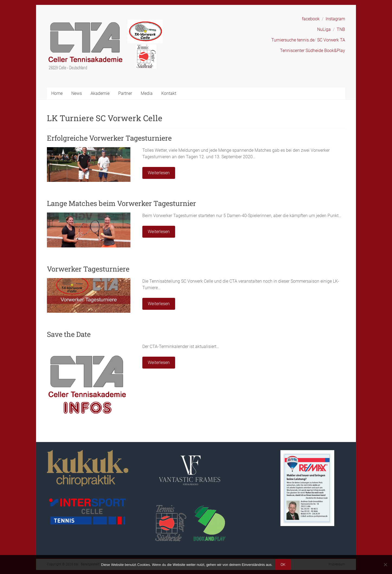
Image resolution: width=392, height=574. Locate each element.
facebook (311, 19)
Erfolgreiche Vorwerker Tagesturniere (109, 138)
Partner (125, 93)
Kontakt (169, 93)
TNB (341, 29)
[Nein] (385, 565)
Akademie (100, 93)
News (77, 93)
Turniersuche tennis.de (293, 40)
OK (283, 565)
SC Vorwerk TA (331, 40)
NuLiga (324, 29)
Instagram (335, 19)
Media (147, 93)
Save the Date (69, 334)
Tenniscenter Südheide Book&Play (313, 51)
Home (57, 93)
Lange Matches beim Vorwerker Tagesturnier (121, 203)
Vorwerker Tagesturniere (88, 269)
